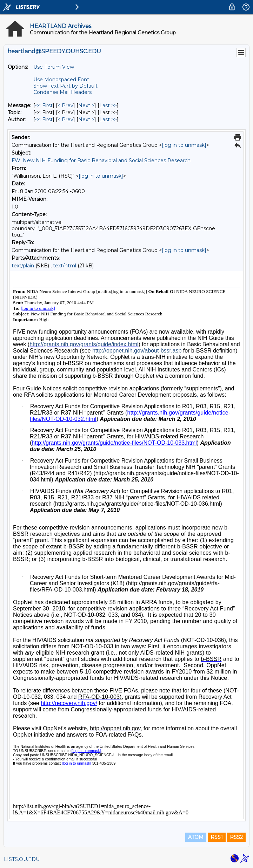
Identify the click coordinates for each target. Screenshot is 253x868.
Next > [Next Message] (86, 105)
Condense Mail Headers (62, 92)
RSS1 (217, 837)
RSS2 (236, 837)
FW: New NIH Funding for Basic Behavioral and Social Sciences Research (101, 160)
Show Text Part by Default (65, 86)
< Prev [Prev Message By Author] (65, 119)
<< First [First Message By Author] (44, 119)
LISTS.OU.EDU (22, 859)
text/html (65, 266)
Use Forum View (54, 67)
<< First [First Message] (44, 105)
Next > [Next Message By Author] (86, 119)
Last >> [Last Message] (108, 105)
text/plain (23, 266)
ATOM (196, 837)
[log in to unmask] (184, 145)
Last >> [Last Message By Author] (108, 119)
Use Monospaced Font (61, 80)
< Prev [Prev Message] (65, 105)
